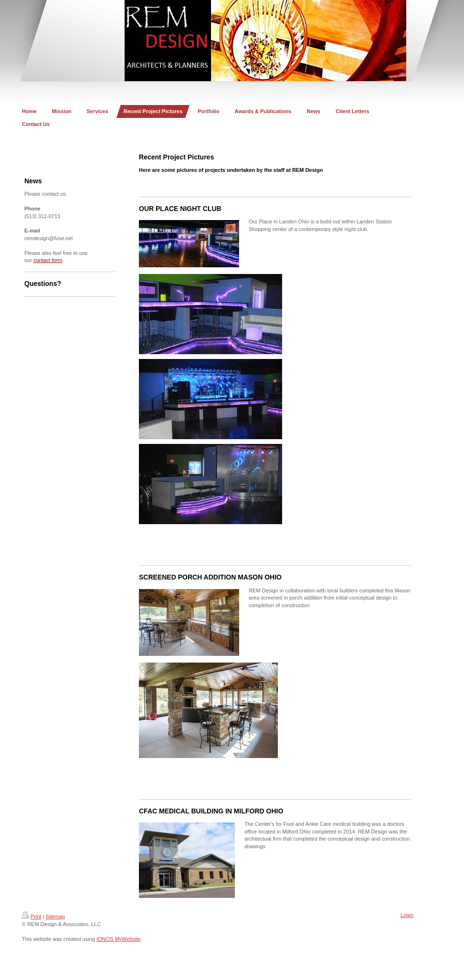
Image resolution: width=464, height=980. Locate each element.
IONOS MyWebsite (119, 939)
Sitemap (55, 917)
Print (32, 917)
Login (407, 915)
